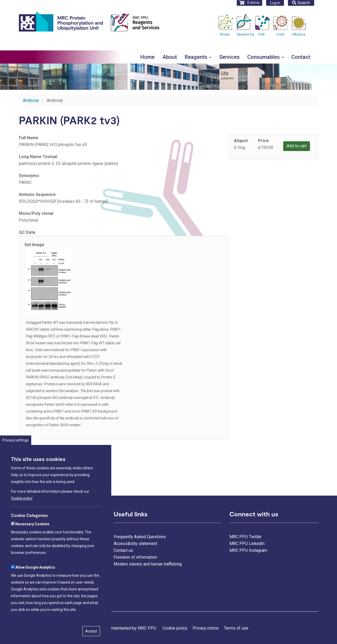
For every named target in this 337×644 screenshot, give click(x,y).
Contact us (123, 550)
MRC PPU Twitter (246, 537)
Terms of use (236, 628)
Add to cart (297, 146)
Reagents (198, 57)
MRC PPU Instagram (248, 550)
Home (148, 57)
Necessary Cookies (32, 544)
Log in (275, 3)
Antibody (31, 100)
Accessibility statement (135, 544)
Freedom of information (135, 557)
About (170, 57)
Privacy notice (206, 628)
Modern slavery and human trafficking (148, 564)
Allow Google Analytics (35, 588)
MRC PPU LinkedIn (247, 544)
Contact (301, 57)
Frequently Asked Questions (140, 537)
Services (229, 57)
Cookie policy (22, 518)
